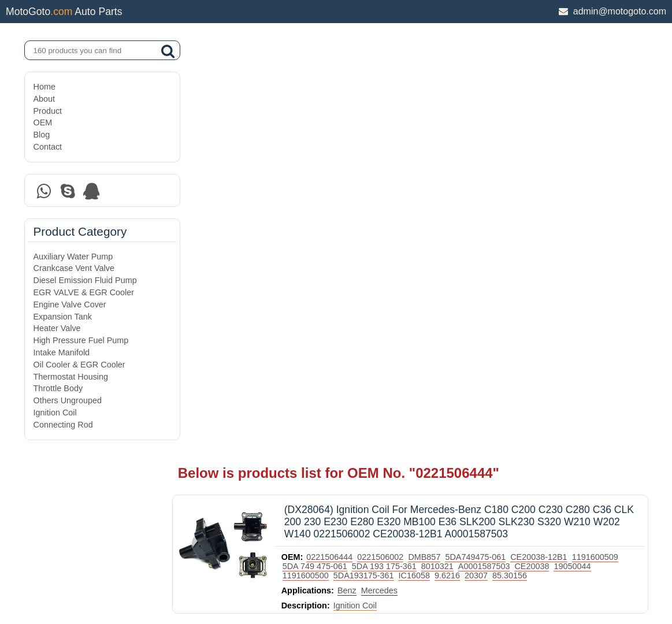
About (44, 99)
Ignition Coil (55, 413)
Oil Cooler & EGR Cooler (79, 365)
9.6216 (467, 153)
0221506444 (349, 134)
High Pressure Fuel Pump (81, 340)
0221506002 (400, 134)
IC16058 (433, 153)
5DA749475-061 (495, 134)
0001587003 (429, 265)
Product (48, 111)
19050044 (592, 143)
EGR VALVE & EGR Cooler (84, 292)
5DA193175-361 (383, 153)
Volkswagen (444, 289)
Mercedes (398, 168)
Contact (48, 147)
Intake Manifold (62, 352)
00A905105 (374, 274)
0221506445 (582, 265)
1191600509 (614, 134)
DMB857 (444, 134)
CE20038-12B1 (558, 134)
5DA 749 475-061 (335, 143)
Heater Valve (57, 328)
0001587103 (531, 265)
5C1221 (340, 265)
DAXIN (296, 571)
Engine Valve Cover (70, 304)
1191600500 (325, 153)
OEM (43, 122)
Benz (367, 168)
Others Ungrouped (68, 400)
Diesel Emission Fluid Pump (85, 280)
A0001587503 (504, 143)
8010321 (457, 143)
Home (44, 87)
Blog (42, 135)
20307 (496, 153)
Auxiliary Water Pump (73, 257)
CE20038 (551, 143)
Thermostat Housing (71, 377)
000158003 (381, 265)
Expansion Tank (63, 317)
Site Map (49, 585)
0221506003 (474, 274)
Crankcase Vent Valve (74, 268)
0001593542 (480, 265)
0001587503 (325, 274)
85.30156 (529, 153)
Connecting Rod (63, 425)
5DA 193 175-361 (404, 143)
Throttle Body (58, 388)
